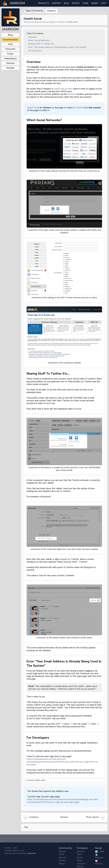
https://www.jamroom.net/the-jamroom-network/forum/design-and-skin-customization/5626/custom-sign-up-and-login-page (63, 801)
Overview (32, 37)
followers (10, 49)
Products (44, 3)
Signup (95, 3)
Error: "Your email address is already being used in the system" (58, 47)
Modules (61, 22)
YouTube (99, 864)
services (10, 63)
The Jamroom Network (33, 22)
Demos (62, 864)
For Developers (35, 51)
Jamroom (32, 853)
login (85, 3)
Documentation (50, 22)
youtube (10, 68)
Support (57, 3)
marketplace (10, 59)
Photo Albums (93, 817)
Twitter (101, 852)
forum (10, 54)
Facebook (99, 858)
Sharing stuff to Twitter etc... (42, 44)
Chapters (51, 11)
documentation (10, 40)
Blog (67, 3)
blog (10, 35)
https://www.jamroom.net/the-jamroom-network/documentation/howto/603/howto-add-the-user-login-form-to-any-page (62, 762)
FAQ (10, 44)
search (76, 3)
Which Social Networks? (39, 40)
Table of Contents (34, 11)
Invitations (34, 817)
